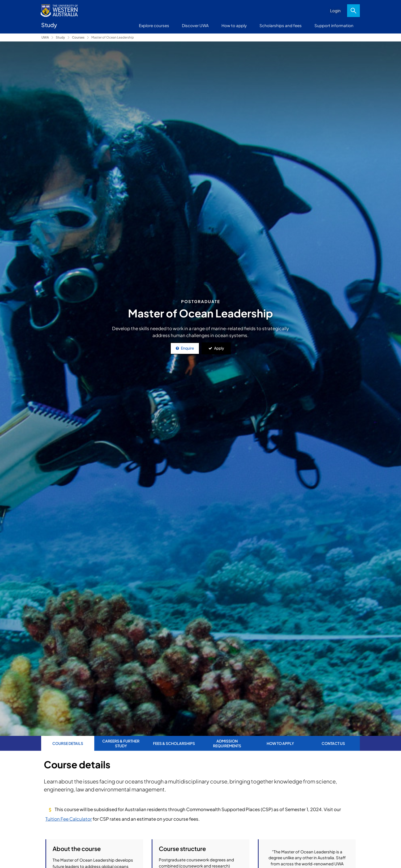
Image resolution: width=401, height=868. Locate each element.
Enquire (187, 348)
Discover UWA (195, 25)
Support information (334, 25)
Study (60, 37)
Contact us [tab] (333, 743)
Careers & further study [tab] (121, 743)
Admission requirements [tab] (227, 743)
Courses (78, 37)
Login (335, 11)
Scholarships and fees (281, 25)
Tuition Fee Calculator (69, 819)
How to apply (234, 25)
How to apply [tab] (280, 743)
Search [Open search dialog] (353, 11)
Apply (219, 348)
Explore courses (154, 25)
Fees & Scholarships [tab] (174, 743)
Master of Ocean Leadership (113, 37)
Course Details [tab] (68, 743)
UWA (45, 37)
